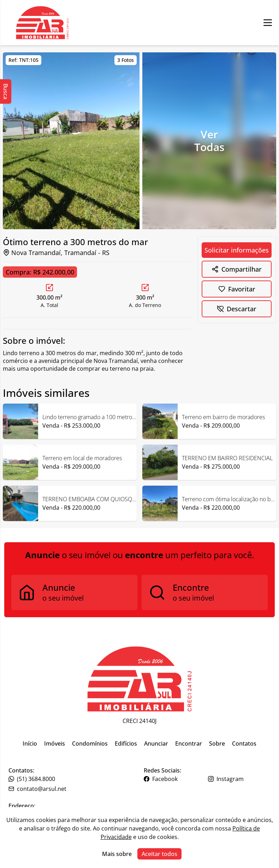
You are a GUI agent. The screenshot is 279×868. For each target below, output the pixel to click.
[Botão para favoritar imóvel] (237, 289)
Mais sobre (117, 854)
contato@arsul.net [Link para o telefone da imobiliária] (37, 789)
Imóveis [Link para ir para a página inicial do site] (55, 743)
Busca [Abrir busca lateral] (6, 91)
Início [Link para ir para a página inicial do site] (30, 743)
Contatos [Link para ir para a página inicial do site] (244, 743)
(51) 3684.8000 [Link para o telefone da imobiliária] (32, 779)
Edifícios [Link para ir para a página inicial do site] (126, 743)
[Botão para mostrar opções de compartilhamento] (237, 269)
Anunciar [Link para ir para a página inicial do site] (156, 743)
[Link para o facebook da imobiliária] (175, 779)
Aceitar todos (159, 854)
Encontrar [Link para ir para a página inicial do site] (189, 743)
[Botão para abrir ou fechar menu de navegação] (268, 23)
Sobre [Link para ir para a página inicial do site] (217, 743)
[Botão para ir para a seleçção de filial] (42, 23)
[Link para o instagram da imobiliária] (239, 779)
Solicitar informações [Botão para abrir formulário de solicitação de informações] (237, 250)
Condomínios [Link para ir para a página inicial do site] (90, 743)
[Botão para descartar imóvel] (237, 309)
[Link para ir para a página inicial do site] (139, 679)
